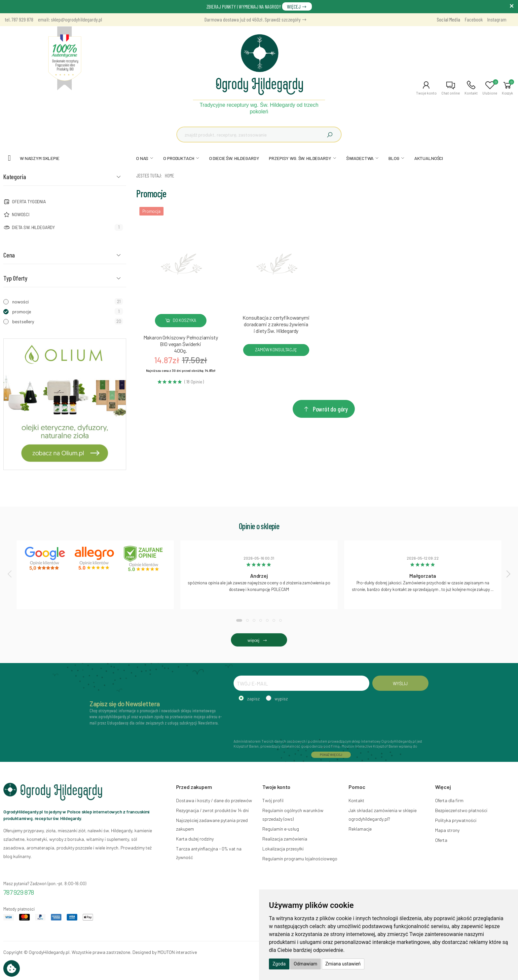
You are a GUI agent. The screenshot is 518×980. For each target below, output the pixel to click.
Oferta (441, 840)
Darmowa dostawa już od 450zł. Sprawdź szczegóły (256, 19)
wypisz (281, 699)
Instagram (497, 19)
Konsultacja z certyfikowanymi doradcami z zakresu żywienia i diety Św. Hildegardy (276, 324)
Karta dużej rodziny (195, 839)
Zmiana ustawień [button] (343, 964)
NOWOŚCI (21, 215)
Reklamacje (360, 829)
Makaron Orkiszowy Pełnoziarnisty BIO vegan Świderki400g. (181, 344)
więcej (259, 640)
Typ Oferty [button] (15, 278)
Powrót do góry (325, 409)
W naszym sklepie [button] (40, 158)
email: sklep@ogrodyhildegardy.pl (70, 19)
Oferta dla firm (449, 800)
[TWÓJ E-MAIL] (301, 683)
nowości (20, 302)
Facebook (474, 19)
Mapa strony (447, 830)
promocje (22, 312)
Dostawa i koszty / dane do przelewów (214, 800)
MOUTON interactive (177, 952)
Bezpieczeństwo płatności (461, 810)
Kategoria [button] (15, 176)
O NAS (142, 158)
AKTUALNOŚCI (429, 158)
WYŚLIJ (400, 683)
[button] (426, 88)
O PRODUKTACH (179, 158)
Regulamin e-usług (281, 829)
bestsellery (23, 321)
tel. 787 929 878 (19, 19)
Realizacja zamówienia (285, 839)
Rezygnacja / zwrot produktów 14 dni (212, 810)
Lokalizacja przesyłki (283, 849)
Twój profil (273, 800)
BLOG (394, 158)
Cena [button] (9, 255)
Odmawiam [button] (305, 964)
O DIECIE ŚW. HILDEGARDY (234, 158)
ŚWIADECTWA (360, 158)
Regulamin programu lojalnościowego (300, 859)
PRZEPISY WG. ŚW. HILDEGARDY (300, 158)
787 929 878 (19, 892)
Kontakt (356, 800)
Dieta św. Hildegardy (33, 227)
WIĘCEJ (297, 6)
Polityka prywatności (456, 820)
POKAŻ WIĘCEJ (331, 755)
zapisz (253, 699)
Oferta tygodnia (29, 202)
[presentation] (10, 574)
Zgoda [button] (279, 964)
